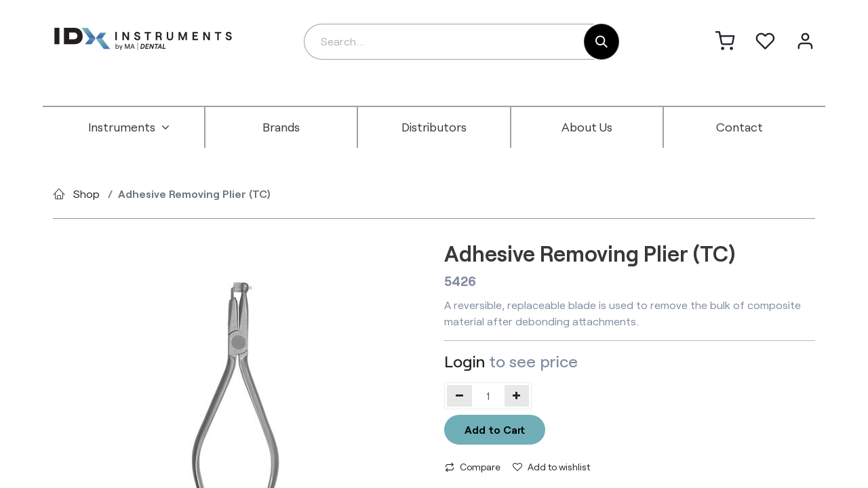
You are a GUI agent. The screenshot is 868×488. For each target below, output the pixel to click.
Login (465, 361)
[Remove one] (459, 396)
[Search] (601, 42)
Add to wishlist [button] (551, 467)
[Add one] (517, 396)
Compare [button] (473, 467)
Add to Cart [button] (495, 429)
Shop (86, 194)
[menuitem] (129, 127)
